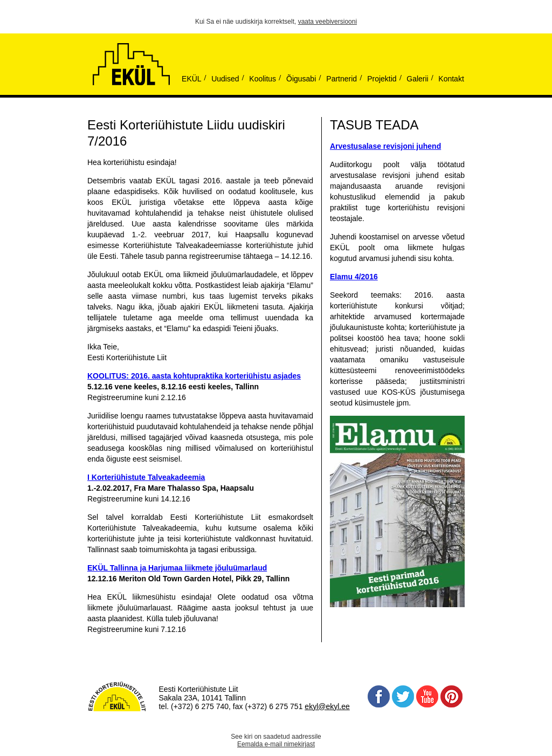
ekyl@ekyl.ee (327, 706)
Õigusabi (301, 79)
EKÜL (192, 79)
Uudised (225, 79)
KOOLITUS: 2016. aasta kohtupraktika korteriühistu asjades (194, 376)
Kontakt (451, 79)
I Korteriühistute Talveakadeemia (146, 477)
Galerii (417, 79)
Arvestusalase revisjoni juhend (385, 146)
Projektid (382, 79)
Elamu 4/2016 (354, 277)
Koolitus (263, 79)
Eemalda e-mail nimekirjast (276, 744)
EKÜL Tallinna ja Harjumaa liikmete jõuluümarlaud (177, 568)
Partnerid (341, 79)
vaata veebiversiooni (327, 22)
